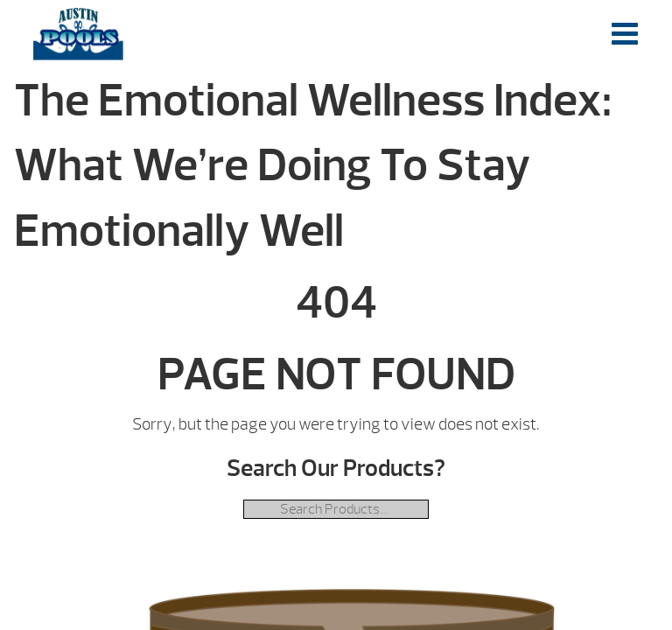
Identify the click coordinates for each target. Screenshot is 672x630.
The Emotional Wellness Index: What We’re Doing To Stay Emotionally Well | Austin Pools (78, 34)
